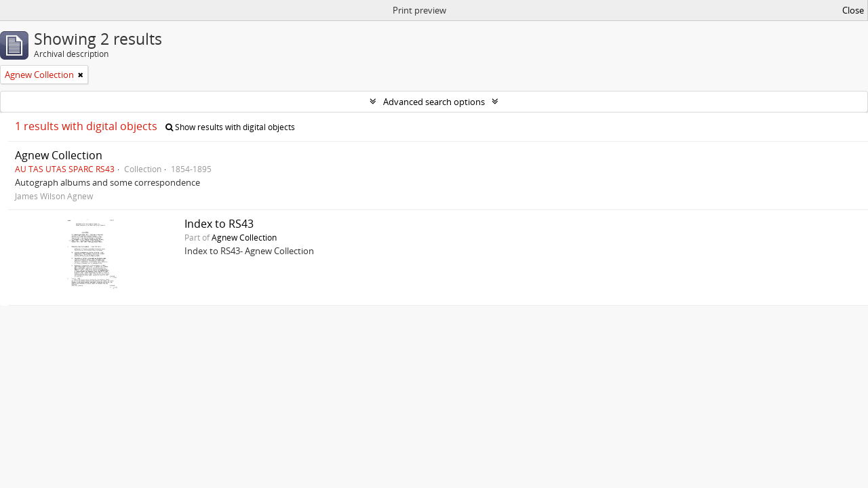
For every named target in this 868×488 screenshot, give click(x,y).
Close (853, 10)
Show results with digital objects (230, 127)
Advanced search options (434, 102)
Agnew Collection (59, 155)
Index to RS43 (219, 224)
